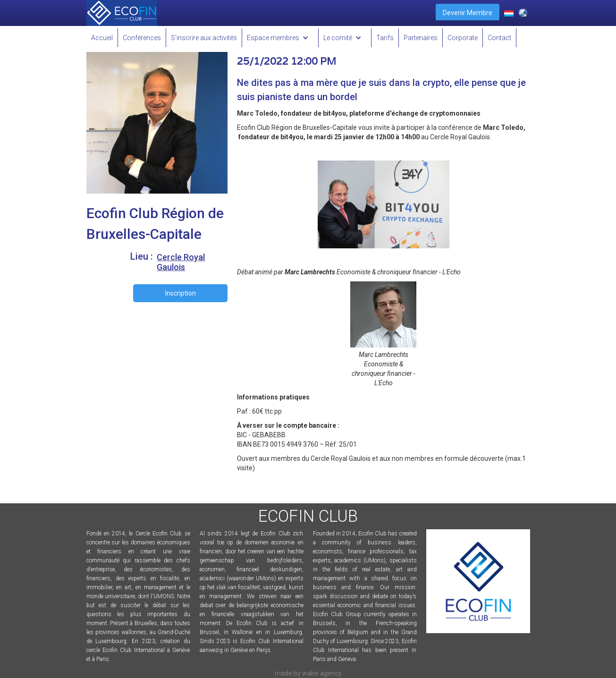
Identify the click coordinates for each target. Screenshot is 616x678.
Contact (499, 38)
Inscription (181, 293)
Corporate (463, 38)
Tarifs (385, 38)
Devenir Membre (468, 13)
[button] (280, 38)
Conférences (142, 38)
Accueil (102, 38)
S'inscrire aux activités (204, 38)
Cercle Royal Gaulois (181, 262)
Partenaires (421, 38)
